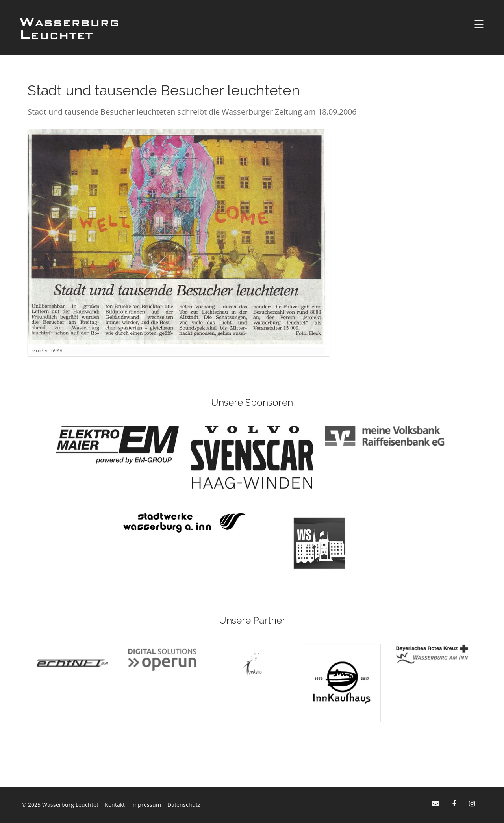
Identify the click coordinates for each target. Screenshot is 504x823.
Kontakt (115, 805)
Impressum (146, 805)
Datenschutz (184, 805)
